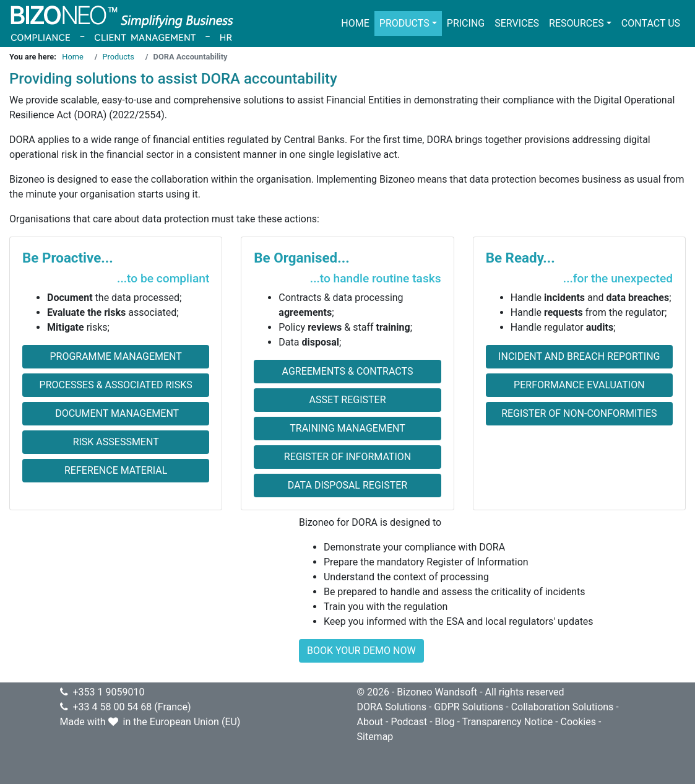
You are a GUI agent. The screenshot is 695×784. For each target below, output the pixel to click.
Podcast (409, 722)
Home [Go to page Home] (72, 57)
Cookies (578, 722)
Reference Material (116, 470)
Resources (576, 23)
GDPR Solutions (468, 707)
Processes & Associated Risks (116, 385)
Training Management (347, 428)
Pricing (466, 23)
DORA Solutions (392, 707)
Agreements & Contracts (348, 371)
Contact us (651, 23)
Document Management (116, 413)
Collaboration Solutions (563, 707)
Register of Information (347, 457)
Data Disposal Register (347, 485)
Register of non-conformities (579, 413)
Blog (445, 722)
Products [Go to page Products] (119, 57)
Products (404, 23)
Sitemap (375, 737)
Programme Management (115, 356)
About (370, 722)
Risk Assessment (116, 442)
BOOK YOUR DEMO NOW (361, 651)
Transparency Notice (508, 722)
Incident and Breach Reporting (579, 356)
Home (355, 23)
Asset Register (347, 400)
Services (517, 23)
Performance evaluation (579, 385)
